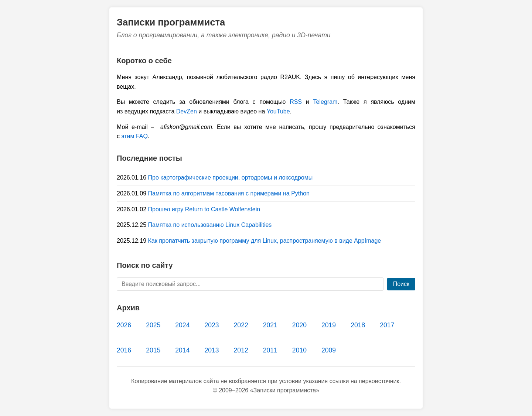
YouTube (278, 111)
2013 (212, 350)
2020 (299, 325)
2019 (329, 325)
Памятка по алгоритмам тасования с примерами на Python (229, 193)
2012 (241, 350)
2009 (329, 350)
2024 (182, 325)
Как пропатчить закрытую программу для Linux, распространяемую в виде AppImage (265, 241)
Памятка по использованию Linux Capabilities (210, 225)
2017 (387, 325)
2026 (124, 325)
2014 (182, 350)
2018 (358, 325)
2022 (241, 325)
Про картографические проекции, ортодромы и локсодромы (231, 178)
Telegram (325, 102)
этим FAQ (134, 136)
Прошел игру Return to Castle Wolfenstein (204, 209)
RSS (296, 102)
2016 (124, 350)
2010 (299, 350)
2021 (270, 325)
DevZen (187, 111)
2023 (212, 325)
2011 (270, 350)
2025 (153, 325)
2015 (153, 350)
